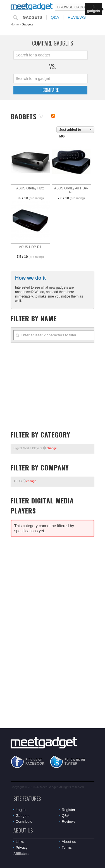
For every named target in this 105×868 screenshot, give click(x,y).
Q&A (55, 17)
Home (15, 24)
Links (20, 842)
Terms (67, 847)
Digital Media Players (35, 448)
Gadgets (33, 17)
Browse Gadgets (75, 7)
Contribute (24, 821)
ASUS (25, 481)
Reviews (77, 17)
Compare (51, 90)
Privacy (22, 847)
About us (69, 842)
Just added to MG (70, 130)
